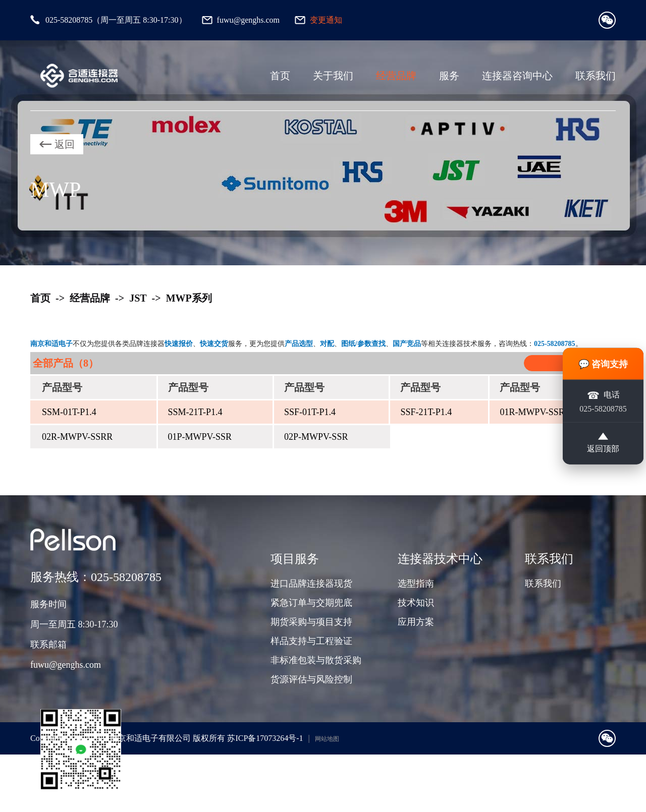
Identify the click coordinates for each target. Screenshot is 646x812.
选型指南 (416, 584)
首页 (280, 76)
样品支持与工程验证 (311, 641)
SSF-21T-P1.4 (426, 412)
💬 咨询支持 (603, 364)
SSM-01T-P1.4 (69, 412)
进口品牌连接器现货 (311, 584)
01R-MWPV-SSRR (535, 412)
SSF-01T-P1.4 (310, 412)
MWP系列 (189, 298)
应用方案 (416, 622)
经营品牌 (396, 76)
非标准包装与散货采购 (316, 660)
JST (138, 298)
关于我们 (333, 76)
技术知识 (416, 603)
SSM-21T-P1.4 (195, 412)
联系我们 (596, 76)
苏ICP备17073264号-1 (265, 738)
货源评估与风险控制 (311, 679)
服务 (449, 76)
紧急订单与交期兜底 (311, 603)
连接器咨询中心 (517, 76)
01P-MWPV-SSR (200, 437)
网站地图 (327, 739)
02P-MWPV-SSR (316, 437)
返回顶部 (603, 443)
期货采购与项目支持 (311, 622)
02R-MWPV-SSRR (77, 437)
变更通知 (326, 20)
